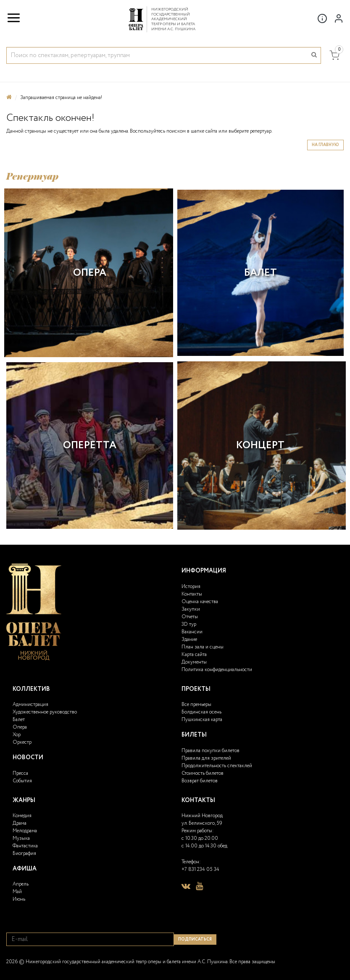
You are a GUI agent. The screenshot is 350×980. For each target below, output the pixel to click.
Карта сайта (194, 655)
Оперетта (90, 446)
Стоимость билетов (203, 773)
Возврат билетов (200, 781)
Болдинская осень (201, 712)
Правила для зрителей (206, 758)
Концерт (260, 446)
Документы (194, 662)
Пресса (20, 773)
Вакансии (192, 632)
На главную (325, 145)
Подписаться (195, 939)
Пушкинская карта (202, 720)
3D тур (189, 624)
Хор (17, 735)
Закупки (191, 609)
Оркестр (22, 742)
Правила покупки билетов (211, 751)
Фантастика (25, 846)
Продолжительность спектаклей (217, 766)
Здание (189, 639)
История (191, 587)
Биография (24, 853)
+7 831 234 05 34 (200, 869)
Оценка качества (200, 602)
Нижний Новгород (202, 816)
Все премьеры (196, 704)
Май (17, 892)
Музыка (21, 838)
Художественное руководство (45, 712)
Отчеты (190, 617)
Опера (90, 273)
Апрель (21, 884)
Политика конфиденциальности (217, 670)
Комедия (22, 816)
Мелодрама (25, 831)
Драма (20, 823)
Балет (261, 273)
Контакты (192, 594)
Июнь (19, 899)
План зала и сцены (203, 647)
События (22, 781)
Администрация (30, 704)
